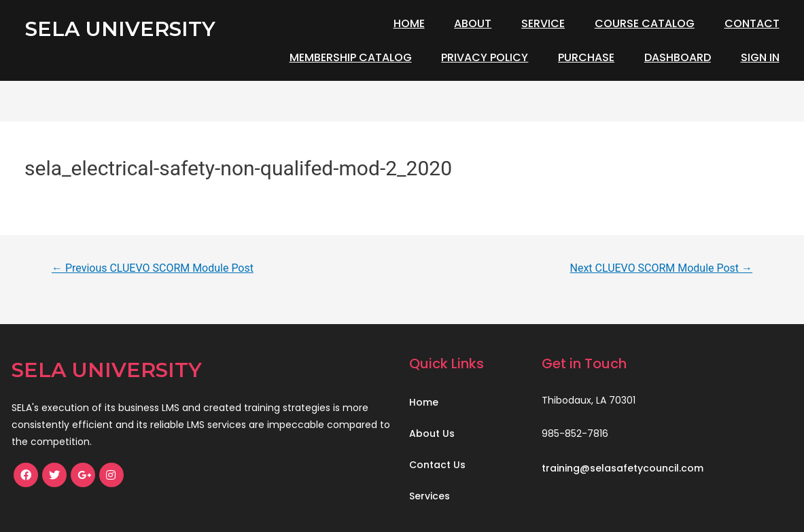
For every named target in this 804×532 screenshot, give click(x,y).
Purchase (586, 57)
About (473, 23)
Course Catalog (645, 23)
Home (409, 23)
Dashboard (678, 57)
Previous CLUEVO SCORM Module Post (153, 268)
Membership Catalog (351, 57)
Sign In (760, 57)
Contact (752, 23)
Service (543, 23)
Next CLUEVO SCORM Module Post (662, 268)
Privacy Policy (485, 57)
